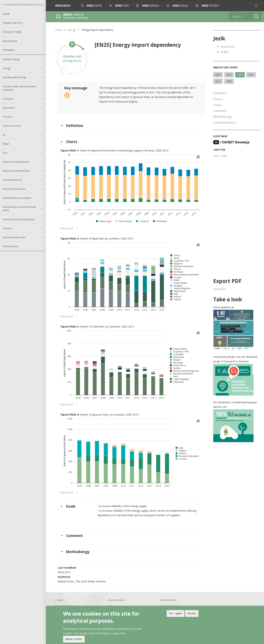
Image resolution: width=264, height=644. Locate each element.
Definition (220, 93)
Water (6, 144)
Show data (67, 228)
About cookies (74, 640)
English (225, 52)
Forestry (7, 117)
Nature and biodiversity (16, 162)
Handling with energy (14, 77)
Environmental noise (14, 237)
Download (219, 289)
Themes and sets (13, 23)
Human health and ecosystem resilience (19, 88)
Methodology (222, 117)
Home (6, 14)
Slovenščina (228, 47)
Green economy (12, 126)
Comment (220, 111)
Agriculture (9, 108)
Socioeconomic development (19, 219)
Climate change (11, 59)
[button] (256, 6)
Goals (217, 105)
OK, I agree (176, 614)
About (111, 606)
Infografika (10, 41)
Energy (7, 68)
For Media (9, 50)
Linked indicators (225, 122)
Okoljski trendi (12, 32)
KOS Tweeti (220, 156)
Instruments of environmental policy (19, 208)
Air (4, 135)
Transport (8, 99)
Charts (218, 99)
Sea (5, 153)
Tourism (7, 228)
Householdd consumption (17, 198)
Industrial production (14, 189)
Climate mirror (11, 246)
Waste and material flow (16, 171)
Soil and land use (12, 180)
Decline (192, 614)
